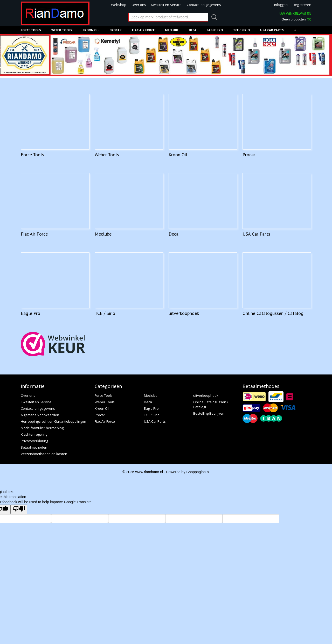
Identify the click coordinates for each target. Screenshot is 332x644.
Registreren (302, 5)
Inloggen (281, 5)
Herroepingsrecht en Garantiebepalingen (53, 421)
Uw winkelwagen (295, 14)
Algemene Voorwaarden (40, 415)
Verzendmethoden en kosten (44, 454)
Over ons (139, 5)
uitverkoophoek (184, 313)
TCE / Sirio (241, 30)
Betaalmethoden (34, 447)
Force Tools (31, 30)
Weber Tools (62, 30)
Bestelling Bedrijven (209, 413)
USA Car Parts (272, 30)
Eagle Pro (215, 30)
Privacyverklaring (34, 441)
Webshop (119, 5)
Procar (116, 30)
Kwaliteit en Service (166, 5)
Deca (193, 30)
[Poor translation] (19, 509)
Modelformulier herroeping (42, 428)
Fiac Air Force (143, 30)
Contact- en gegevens (204, 5)
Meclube (172, 30)
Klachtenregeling (34, 434)
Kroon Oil (91, 30)
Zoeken (213, 17)
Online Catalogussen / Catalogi (274, 313)
